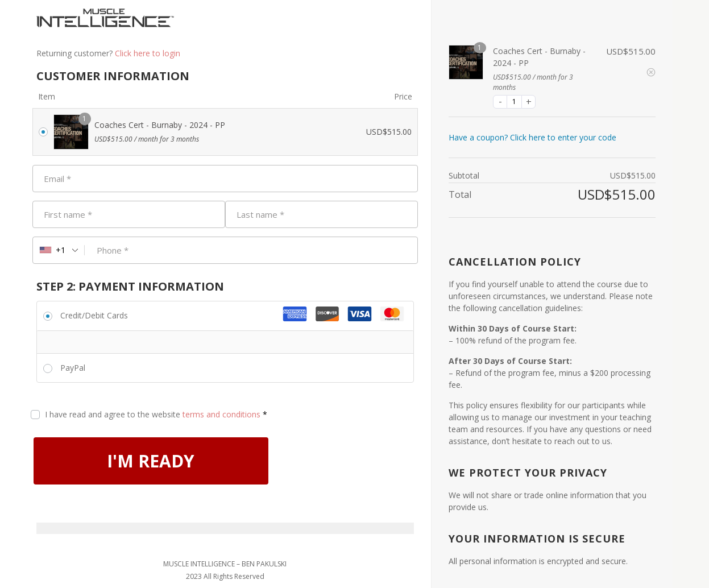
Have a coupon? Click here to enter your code (532, 137)
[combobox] (59, 250)
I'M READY (151, 461)
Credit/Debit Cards (94, 315)
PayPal (73, 368)
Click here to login (148, 53)
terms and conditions (221, 414)
